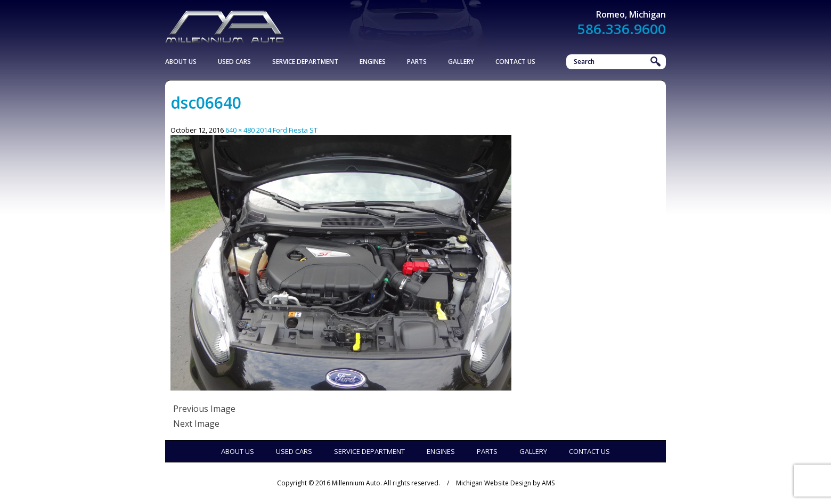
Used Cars (234, 62)
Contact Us (515, 62)
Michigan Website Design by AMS (505, 483)
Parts (417, 62)
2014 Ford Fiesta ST (287, 130)
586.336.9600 (622, 29)
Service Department (305, 62)
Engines (373, 62)
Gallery (461, 62)
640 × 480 (240, 130)
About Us (181, 62)
